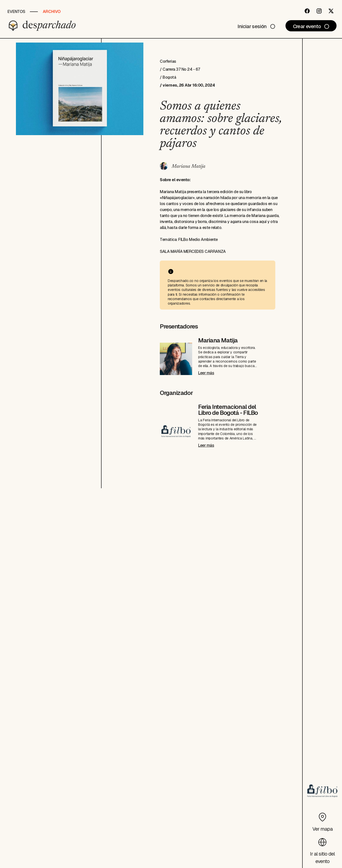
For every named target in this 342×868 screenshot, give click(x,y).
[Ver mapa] (322, 821)
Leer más (206, 373)
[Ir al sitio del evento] (322, 850)
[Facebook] (307, 11)
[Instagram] (319, 11)
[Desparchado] (42, 26)
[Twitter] (331, 11)
